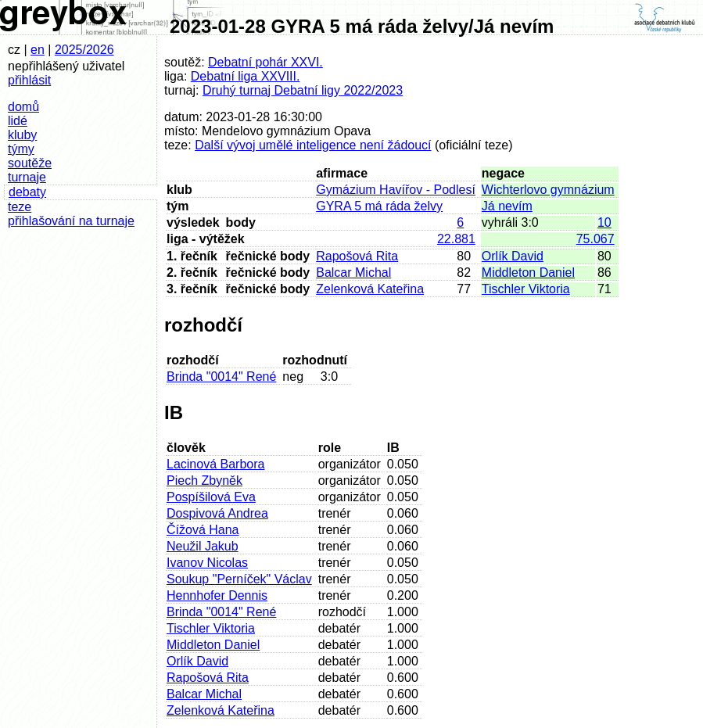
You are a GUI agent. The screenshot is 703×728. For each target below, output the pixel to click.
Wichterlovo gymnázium (548, 190)
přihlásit (29, 80)
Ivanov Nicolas (207, 563)
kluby (22, 135)
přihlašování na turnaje (71, 221)
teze (20, 207)
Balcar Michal (353, 273)
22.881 (456, 239)
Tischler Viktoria (526, 289)
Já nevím (507, 206)
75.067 (595, 239)
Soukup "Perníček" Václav (239, 579)
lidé (18, 121)
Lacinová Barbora (215, 464)
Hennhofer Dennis (217, 595)
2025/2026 (84, 50)
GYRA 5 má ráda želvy (379, 206)
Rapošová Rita (357, 256)
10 (604, 222)
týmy (21, 149)
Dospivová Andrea (217, 513)
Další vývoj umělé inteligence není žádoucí (313, 145)
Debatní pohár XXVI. (265, 62)
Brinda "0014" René (221, 377)
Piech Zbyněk (204, 481)
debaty (27, 192)
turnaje (27, 177)
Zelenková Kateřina (370, 289)
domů (23, 107)
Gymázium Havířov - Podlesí (396, 190)
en (38, 50)
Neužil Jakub (203, 546)
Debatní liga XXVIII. (246, 76)
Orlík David (513, 256)
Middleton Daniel (528, 273)
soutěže (30, 163)
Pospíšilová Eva (211, 497)
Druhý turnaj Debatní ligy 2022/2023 (303, 90)
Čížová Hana (203, 530)
